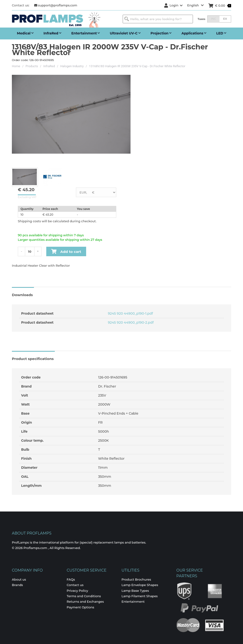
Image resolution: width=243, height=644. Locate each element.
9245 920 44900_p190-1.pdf (130, 313)
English (196, 5)
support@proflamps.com (56, 5)
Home (16, 66)
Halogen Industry (72, 66)
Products (32, 66)
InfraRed (49, 66)
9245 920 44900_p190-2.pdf (130, 322)
